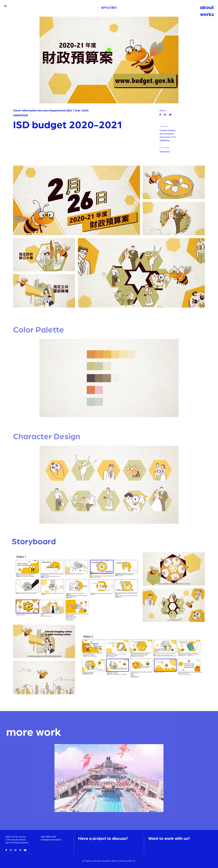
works (207, 14)
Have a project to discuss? (103, 838)
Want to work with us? (169, 838)
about (207, 7)
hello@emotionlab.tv (51, 840)
